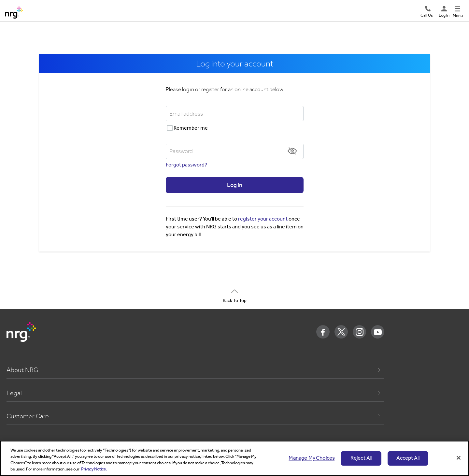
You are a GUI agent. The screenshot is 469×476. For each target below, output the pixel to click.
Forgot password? (186, 165)
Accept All (408, 458)
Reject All (361, 458)
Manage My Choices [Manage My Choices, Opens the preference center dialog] (312, 458)
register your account (263, 219)
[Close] (459, 458)
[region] (234, 458)
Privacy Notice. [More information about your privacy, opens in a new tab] (94, 469)
